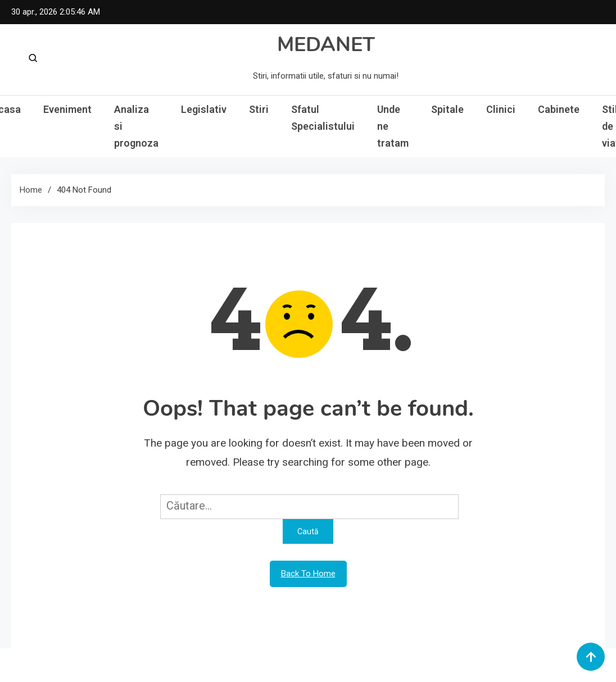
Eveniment (67, 109)
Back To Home (308, 574)
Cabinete (559, 109)
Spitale (447, 109)
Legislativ (204, 109)
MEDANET (326, 45)
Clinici (501, 109)
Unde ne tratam (393, 126)
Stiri (259, 109)
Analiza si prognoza (136, 126)
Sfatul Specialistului (323, 118)
